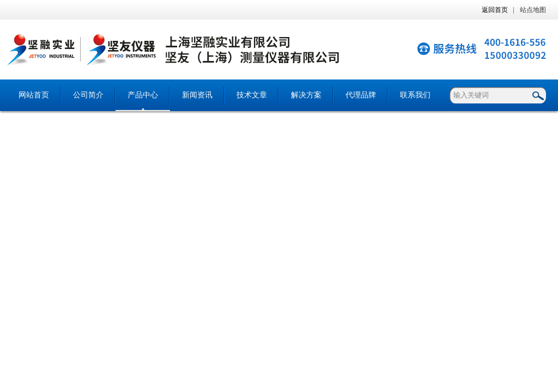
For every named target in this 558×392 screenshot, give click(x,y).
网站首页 (34, 95)
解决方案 (306, 95)
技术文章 (252, 95)
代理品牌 (361, 95)
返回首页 (495, 10)
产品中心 (143, 95)
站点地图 (533, 10)
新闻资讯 (197, 95)
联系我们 (415, 95)
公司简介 (88, 95)
